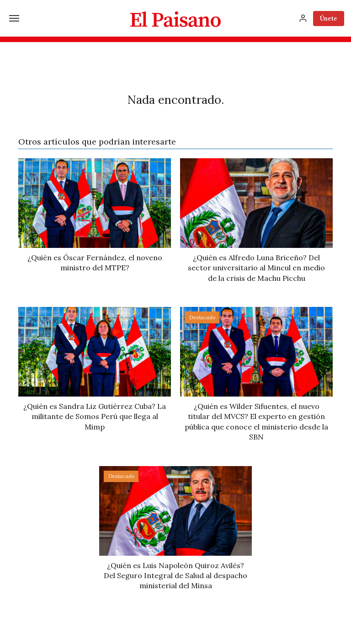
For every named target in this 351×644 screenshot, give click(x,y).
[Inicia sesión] (303, 18)
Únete (329, 19)
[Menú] (14, 18)
